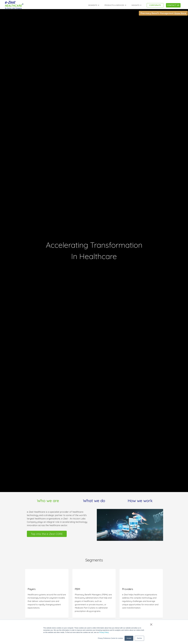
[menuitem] (173, 5)
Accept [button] (129, 638)
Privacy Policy (104, 632)
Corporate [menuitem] (155, 5)
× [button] (151, 624)
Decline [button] (139, 638)
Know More (181, 13)
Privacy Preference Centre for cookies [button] (110, 638)
